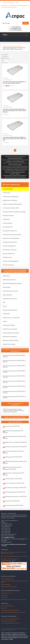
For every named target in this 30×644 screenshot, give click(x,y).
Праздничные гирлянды (9, 344)
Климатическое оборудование (11, 261)
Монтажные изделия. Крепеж (10, 291)
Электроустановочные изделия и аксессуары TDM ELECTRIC (12, 468)
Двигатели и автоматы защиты (11, 340)
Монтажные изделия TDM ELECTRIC (13, 506)
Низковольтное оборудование (11, 196)
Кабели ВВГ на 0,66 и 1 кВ (7, 593)
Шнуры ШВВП (4, 597)
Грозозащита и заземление (10, 231)
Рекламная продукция (8, 265)
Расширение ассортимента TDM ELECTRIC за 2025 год (14, 361)
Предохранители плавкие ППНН (8, 621)
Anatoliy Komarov (11, 630)
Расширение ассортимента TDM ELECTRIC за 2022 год (14, 377)
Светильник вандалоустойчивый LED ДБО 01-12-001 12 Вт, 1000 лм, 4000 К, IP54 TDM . (15, 82)
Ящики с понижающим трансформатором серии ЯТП (13, 612)
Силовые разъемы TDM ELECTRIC (12, 479)
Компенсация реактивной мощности (12, 234)
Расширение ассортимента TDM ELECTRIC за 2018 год (14, 397)
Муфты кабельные (8, 295)
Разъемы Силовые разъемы (10, 310)
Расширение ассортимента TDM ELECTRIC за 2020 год (14, 387)
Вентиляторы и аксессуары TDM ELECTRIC (15, 488)
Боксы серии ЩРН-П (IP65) (7, 606)
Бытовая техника (7, 257)
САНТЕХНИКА (6, 314)
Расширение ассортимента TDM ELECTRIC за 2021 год (14, 382)
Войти (17, 3)
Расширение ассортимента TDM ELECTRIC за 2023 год (14, 371)
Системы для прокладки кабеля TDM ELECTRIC (13, 452)
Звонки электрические (9, 253)
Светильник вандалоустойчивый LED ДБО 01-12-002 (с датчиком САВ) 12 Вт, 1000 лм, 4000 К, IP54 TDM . (15, 139)
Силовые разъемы (8, 223)
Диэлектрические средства (10, 336)
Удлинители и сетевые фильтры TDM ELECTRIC (13, 474)
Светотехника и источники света (11, 318)
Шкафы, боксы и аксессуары (10, 200)
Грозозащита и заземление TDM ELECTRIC (15, 447)
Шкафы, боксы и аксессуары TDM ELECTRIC (15, 442)
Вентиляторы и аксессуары (10, 250)
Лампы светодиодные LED (7, 579)
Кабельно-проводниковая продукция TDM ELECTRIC (15, 462)
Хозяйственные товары (9, 325)
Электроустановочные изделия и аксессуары (14, 212)
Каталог (11, 46)
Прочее (5, 306)
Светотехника (18, 46)
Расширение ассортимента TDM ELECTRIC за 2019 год (14, 392)
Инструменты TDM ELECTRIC (11, 501)
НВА (4, 302)
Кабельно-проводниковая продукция (12, 204)
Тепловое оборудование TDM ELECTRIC (14, 492)
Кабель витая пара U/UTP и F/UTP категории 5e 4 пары (14, 599)
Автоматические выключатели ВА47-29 (10, 619)
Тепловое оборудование (9, 246)
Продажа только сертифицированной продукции (10, 560)
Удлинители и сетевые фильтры (11, 238)
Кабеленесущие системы (9, 280)
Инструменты (6, 219)
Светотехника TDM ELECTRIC (11, 426)
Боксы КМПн (4, 608)
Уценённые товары (8, 189)
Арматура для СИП (8, 227)
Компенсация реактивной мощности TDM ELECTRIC (14, 437)
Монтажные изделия (8, 215)
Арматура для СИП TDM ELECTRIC (12, 457)
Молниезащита (7, 287)
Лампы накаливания (6, 584)
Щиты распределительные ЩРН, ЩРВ (10, 610)
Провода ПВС (4, 595)
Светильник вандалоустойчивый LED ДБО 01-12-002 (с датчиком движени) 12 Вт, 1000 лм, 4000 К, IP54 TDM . (15, 111)
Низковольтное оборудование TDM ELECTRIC (13, 432)
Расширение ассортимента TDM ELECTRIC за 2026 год (14, 356)
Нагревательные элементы (10, 242)
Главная (5, 46)
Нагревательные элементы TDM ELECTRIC (15, 497)
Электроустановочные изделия (11, 333)
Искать (26, 23)
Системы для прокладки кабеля (11, 208)
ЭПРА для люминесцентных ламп (9, 587)
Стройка (5, 321)
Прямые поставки (15, 556)
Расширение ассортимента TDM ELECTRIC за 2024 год (14, 366)
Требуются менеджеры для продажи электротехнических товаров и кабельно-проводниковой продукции (13, 410)
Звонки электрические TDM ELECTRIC (14, 483)
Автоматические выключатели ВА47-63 (10, 623)
